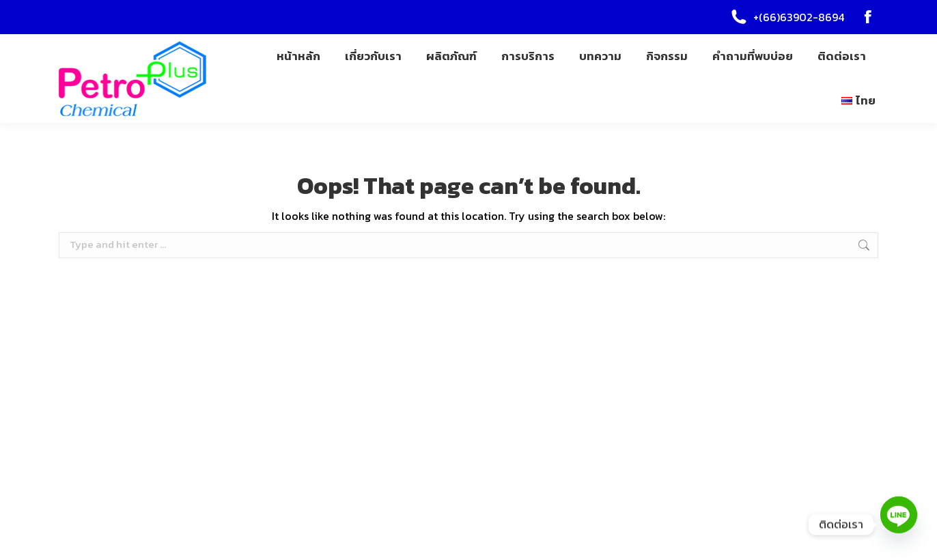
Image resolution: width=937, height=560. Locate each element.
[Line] (899, 524)
